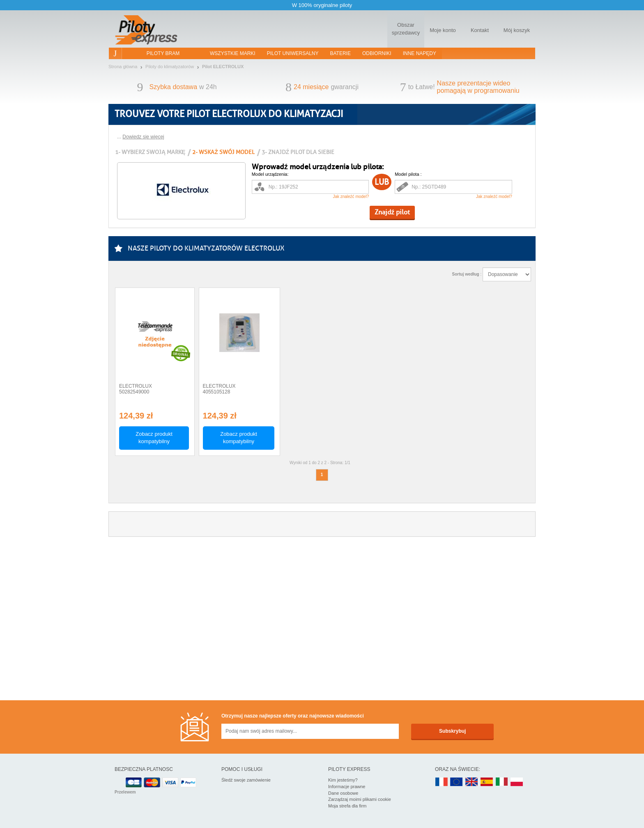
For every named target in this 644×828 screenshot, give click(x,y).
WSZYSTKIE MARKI (233, 53)
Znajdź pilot (392, 212)
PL (517, 782)
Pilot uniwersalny (293, 53)
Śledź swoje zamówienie (246, 780)
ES (487, 782)
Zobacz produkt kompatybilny (154, 438)
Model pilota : (408, 174)
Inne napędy (420, 53)
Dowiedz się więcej (143, 137)
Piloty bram (163, 53)
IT (502, 782)
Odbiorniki (377, 53)
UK (472, 782)
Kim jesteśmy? (343, 780)
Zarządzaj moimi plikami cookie (360, 799)
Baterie (340, 53)
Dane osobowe (343, 793)
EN (457, 782)
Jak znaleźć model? (351, 197)
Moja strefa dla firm (347, 806)
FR (442, 782)
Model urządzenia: (270, 174)
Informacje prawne (347, 787)
